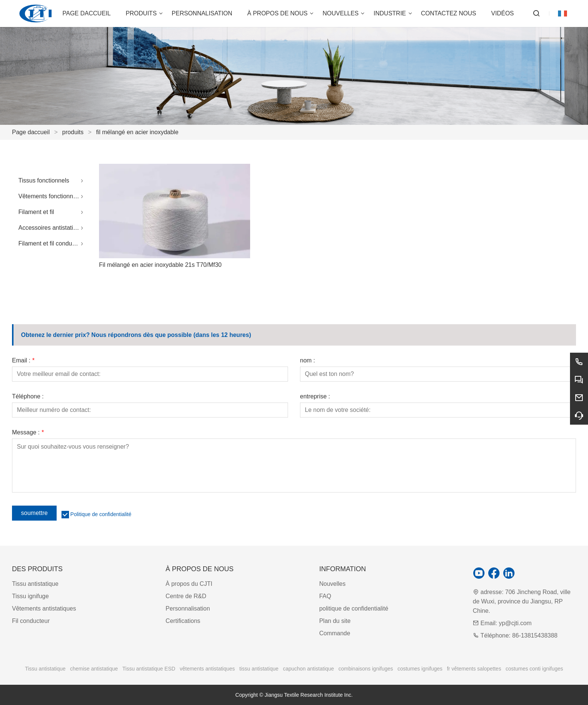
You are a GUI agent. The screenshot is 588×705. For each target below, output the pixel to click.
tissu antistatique (259, 669)
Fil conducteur (31, 621)
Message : (28, 433)
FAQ (325, 596)
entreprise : (315, 397)
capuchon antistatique (308, 669)
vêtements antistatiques (207, 669)
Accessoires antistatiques (52, 228)
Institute (334, 695)
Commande (335, 633)
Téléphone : (28, 397)
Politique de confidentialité (101, 514)
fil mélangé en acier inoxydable (137, 132)
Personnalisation (188, 608)
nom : (307, 361)
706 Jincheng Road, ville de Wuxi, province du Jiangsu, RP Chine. (522, 601)
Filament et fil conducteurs (53, 243)
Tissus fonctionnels (44, 180)
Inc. (349, 695)
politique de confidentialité (354, 608)
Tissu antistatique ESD (149, 669)
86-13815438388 (535, 635)
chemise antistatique (94, 669)
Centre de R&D (186, 596)
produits (73, 132)
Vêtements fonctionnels (49, 196)
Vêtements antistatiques (44, 608)
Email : (23, 361)
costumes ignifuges (420, 669)
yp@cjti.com (515, 623)
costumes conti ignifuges (534, 669)
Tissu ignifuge (30, 596)
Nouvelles (332, 584)
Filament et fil (36, 212)
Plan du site (335, 621)
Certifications (183, 621)
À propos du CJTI (189, 584)
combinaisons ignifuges (366, 669)
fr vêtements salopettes (474, 669)
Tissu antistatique (35, 584)
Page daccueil (31, 132)
